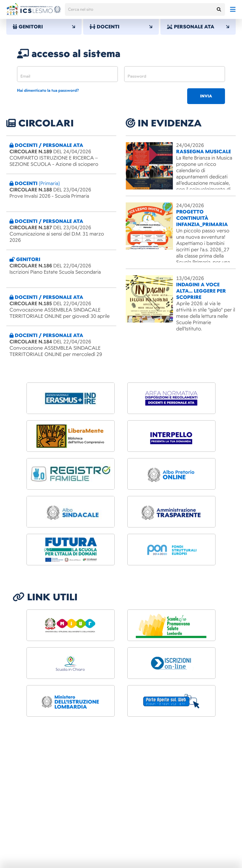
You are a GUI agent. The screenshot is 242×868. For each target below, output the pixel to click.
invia (206, 96)
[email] (67, 74)
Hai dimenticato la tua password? (48, 91)
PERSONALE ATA (198, 27)
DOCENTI (121, 27)
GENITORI (44, 27)
